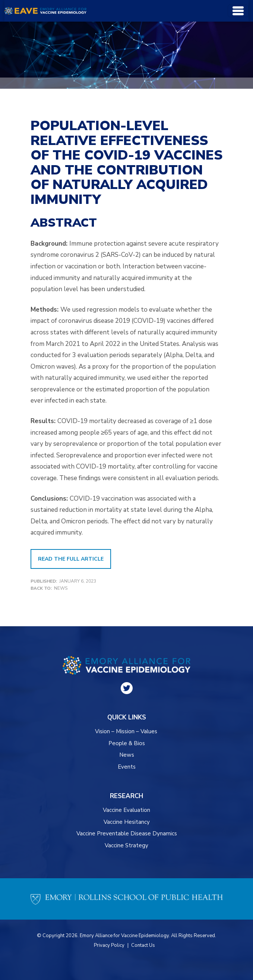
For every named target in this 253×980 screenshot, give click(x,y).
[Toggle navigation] (238, 11)
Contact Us (143, 945)
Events (127, 767)
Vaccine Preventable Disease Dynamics (127, 834)
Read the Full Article (71, 559)
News (61, 588)
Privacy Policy (109, 945)
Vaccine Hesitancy (127, 822)
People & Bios (127, 743)
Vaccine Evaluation (126, 810)
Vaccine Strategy (126, 845)
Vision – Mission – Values (126, 731)
